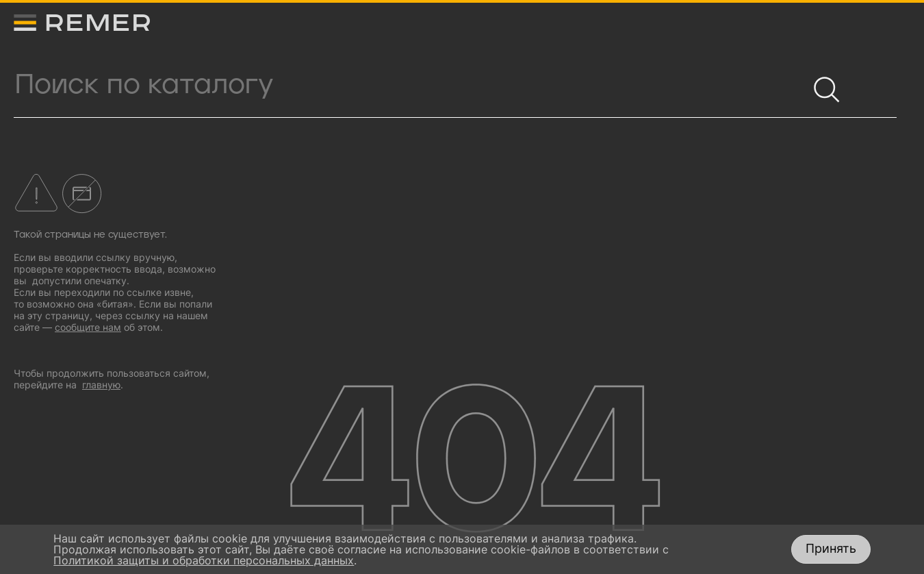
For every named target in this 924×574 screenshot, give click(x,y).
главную (101, 385)
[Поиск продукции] (411, 85)
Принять (831, 548)
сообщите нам (88, 327)
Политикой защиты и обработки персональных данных (204, 560)
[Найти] (821, 84)
